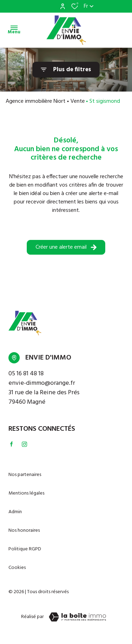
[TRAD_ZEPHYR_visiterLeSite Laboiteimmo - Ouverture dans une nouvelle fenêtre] (77, 617)
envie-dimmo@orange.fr (42, 383)
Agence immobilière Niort (36, 101)
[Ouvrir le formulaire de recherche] (66, 70)
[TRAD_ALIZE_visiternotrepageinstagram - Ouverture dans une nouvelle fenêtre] (24, 444)
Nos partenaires (25, 475)
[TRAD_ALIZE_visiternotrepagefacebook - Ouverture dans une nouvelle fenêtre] (11, 444)
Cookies (17, 568)
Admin (15, 512)
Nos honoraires (24, 531)
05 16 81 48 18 (26, 374)
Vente (78, 101)
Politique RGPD (25, 549)
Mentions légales (26, 493)
